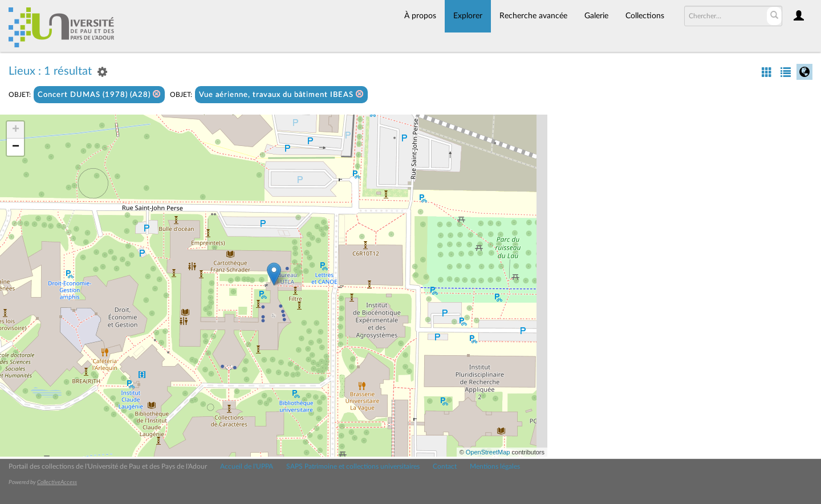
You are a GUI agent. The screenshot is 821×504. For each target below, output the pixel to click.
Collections (645, 16)
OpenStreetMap (488, 452)
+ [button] (16, 130)
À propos (420, 16)
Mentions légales (495, 466)
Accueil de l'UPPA (247, 466)
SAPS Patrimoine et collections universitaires (353, 466)
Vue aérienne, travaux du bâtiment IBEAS (281, 94)
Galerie (596, 16)
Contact (445, 466)
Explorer (468, 16)
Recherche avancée (533, 16)
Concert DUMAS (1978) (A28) (99, 94)
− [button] (16, 147)
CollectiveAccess (57, 482)
